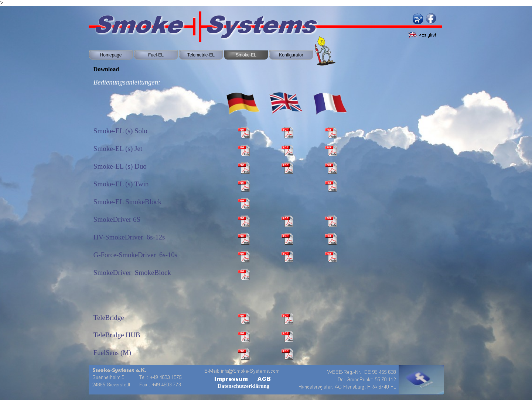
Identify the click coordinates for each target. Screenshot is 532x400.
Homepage (111, 55)
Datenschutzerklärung (243, 386)
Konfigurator (291, 55)
